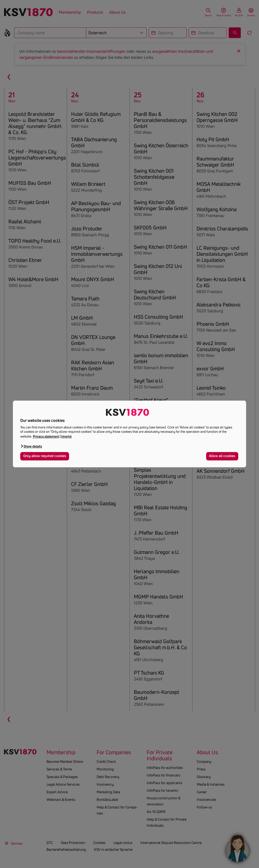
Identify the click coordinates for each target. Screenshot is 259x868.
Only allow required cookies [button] (45, 456)
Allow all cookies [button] (222, 456)
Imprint (66, 436)
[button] (31, 446)
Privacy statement (46, 436)
